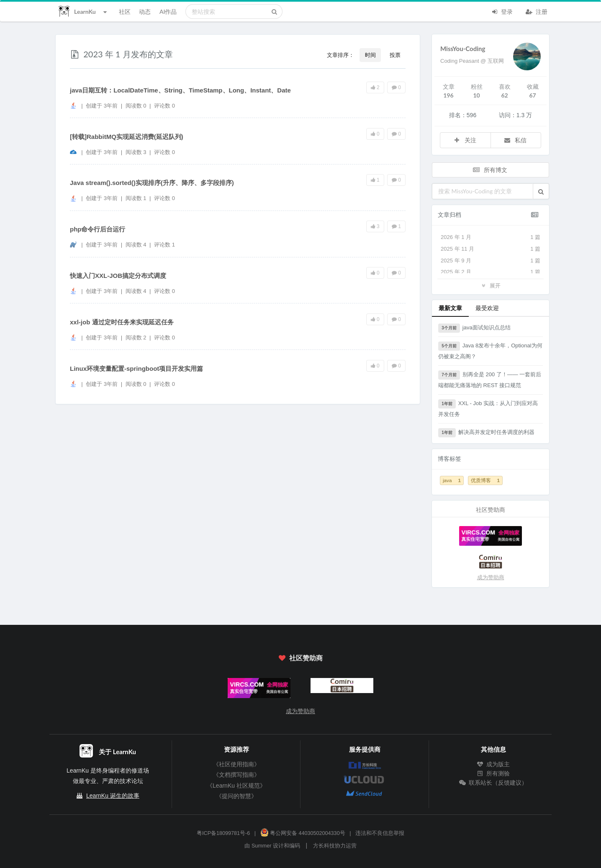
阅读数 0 (137, 106)
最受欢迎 (487, 308)
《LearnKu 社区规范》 (236, 786)
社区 (125, 12)
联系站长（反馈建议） (493, 783)
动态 (145, 12)
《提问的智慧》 (236, 796)
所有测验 (493, 773)
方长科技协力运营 (335, 846)
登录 (502, 11)
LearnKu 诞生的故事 (113, 796)
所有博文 (490, 170)
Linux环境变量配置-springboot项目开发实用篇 (136, 369)
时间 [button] (370, 55)
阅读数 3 (137, 152)
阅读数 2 (137, 338)
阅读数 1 (137, 198)
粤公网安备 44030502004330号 (303, 833)
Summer (262, 846)
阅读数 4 (137, 245)
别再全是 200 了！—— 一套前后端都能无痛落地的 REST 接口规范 (490, 379)
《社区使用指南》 (236, 764)
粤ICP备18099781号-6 (223, 833)
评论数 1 (164, 245)
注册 (537, 11)
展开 (491, 285)
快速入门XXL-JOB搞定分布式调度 (118, 276)
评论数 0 (164, 106)
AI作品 (168, 12)
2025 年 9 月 (491, 261)
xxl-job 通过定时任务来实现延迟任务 (122, 322)
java (452, 480)
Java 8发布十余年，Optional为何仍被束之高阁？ (490, 351)
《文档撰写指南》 (236, 775)
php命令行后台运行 (98, 229)
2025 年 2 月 (491, 272)
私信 (515, 140)
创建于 (102, 106)
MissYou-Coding (463, 49)
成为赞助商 (491, 577)
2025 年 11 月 (491, 249)
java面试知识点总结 (474, 328)
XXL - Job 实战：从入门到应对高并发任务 (488, 408)
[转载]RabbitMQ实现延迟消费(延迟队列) (127, 137)
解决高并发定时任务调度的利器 (486, 433)
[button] (541, 191)
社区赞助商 (300, 658)
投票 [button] (395, 55)
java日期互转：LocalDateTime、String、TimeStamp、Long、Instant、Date (180, 90)
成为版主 (493, 764)
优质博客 (485, 480)
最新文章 (450, 308)
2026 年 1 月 (491, 237)
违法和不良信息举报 (380, 833)
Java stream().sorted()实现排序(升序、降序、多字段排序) (152, 183)
